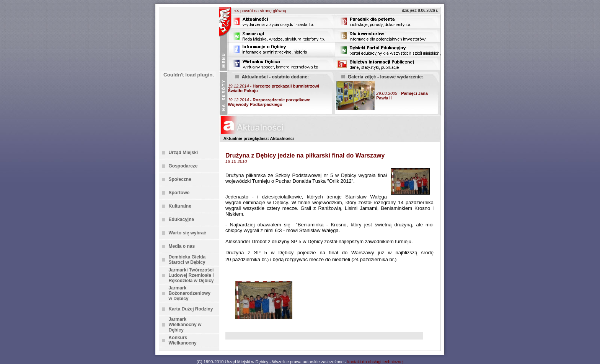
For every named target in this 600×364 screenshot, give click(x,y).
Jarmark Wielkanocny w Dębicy (185, 325)
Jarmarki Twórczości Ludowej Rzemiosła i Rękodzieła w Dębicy (191, 275)
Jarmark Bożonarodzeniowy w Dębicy (190, 293)
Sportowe (179, 193)
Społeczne (180, 179)
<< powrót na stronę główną (260, 11)
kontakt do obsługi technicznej (376, 362)
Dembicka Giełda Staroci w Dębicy (187, 260)
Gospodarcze (183, 166)
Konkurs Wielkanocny (183, 340)
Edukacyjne (182, 219)
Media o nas (182, 246)
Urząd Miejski (183, 153)
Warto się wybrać (187, 233)
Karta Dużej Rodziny (191, 309)
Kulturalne (180, 206)
